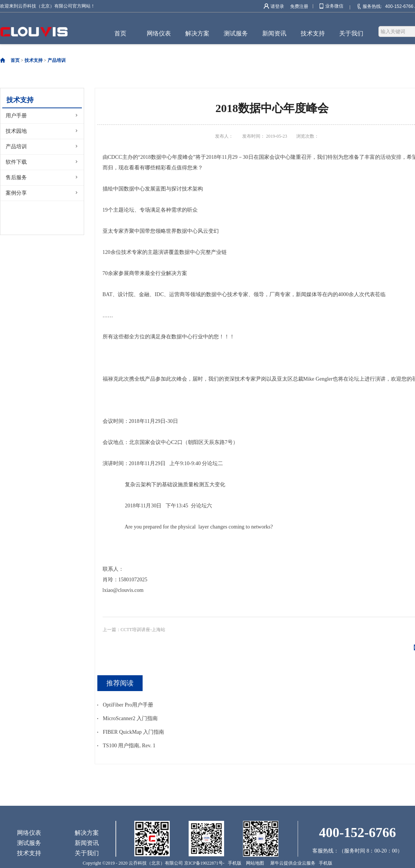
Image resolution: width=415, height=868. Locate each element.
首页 (120, 33)
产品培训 (57, 60)
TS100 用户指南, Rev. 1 (129, 746)
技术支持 (34, 60)
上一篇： (134, 630)
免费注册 (299, 6)
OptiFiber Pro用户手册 (128, 705)
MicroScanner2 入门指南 (131, 718)
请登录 (277, 6)
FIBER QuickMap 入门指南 (134, 732)
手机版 (234, 863)
